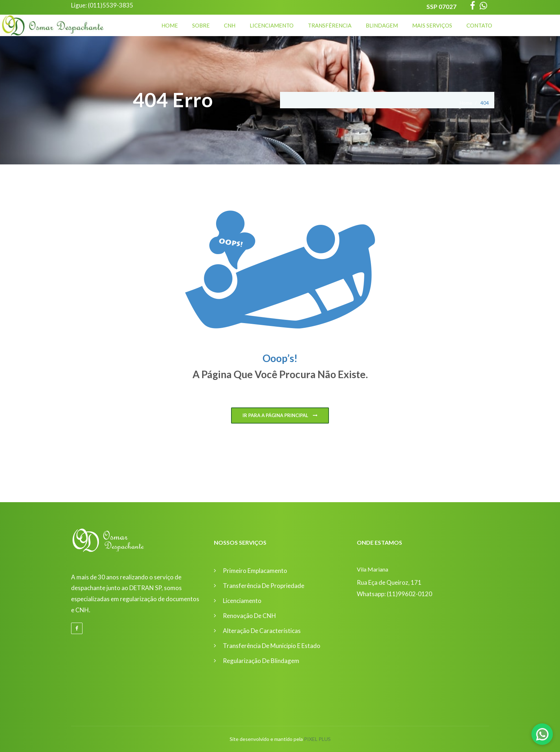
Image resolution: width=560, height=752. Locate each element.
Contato (479, 25)
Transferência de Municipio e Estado (272, 646)
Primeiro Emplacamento (255, 571)
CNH (230, 25)
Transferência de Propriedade (264, 586)
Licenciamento (272, 25)
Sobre (201, 25)
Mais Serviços (432, 25)
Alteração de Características (262, 631)
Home (170, 25)
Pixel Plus (317, 739)
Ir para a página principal (280, 416)
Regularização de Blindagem (261, 661)
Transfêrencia (330, 25)
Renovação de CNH (249, 616)
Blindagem (382, 25)
